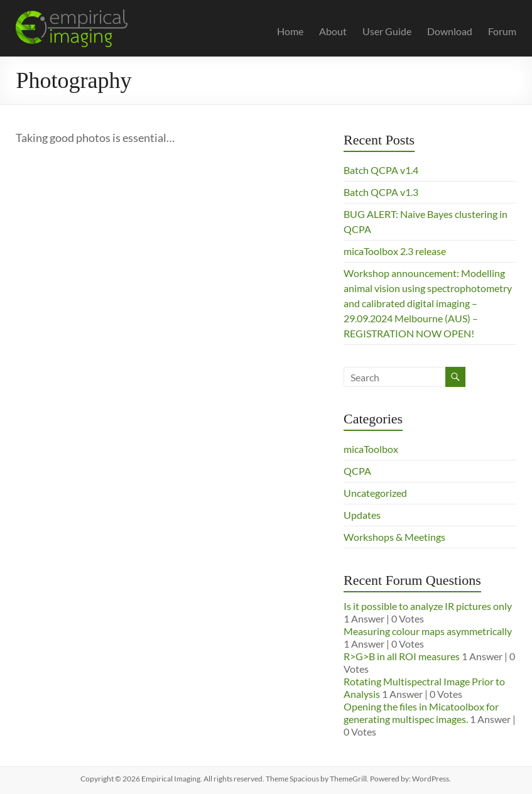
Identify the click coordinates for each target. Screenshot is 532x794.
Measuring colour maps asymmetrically (428, 631)
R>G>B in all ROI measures (402, 656)
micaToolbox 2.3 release (395, 251)
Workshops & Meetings (394, 537)
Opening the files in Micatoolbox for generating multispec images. (421, 713)
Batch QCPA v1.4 (381, 170)
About (333, 31)
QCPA (357, 471)
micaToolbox (371, 449)
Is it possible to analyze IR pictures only (428, 606)
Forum (502, 31)
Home (290, 31)
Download (450, 31)
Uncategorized (375, 493)
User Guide (387, 31)
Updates (362, 515)
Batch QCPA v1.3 (381, 192)
